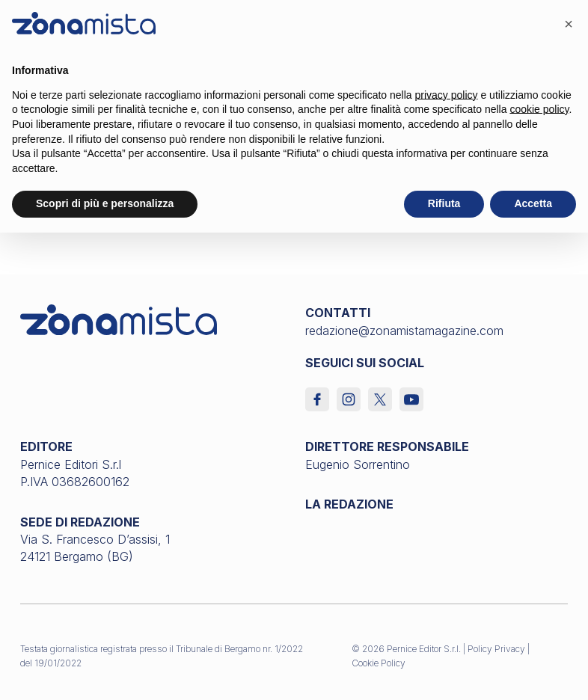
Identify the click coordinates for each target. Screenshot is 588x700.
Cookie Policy (379, 663)
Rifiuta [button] (444, 203)
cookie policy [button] (539, 109)
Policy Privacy (496, 649)
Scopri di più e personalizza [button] (105, 203)
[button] (569, 24)
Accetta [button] (533, 203)
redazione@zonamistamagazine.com (404, 331)
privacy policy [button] (447, 95)
